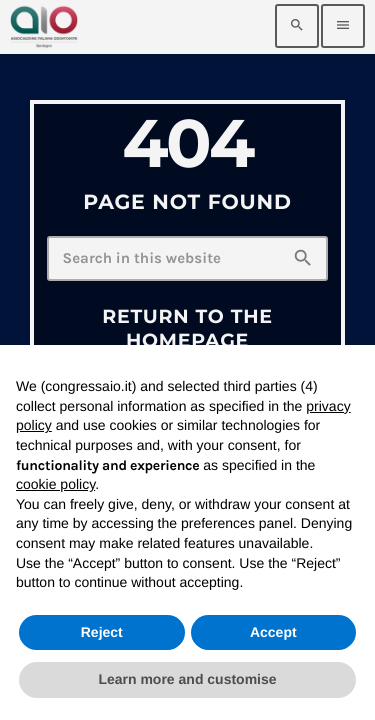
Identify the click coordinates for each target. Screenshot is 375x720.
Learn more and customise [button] (187, 679)
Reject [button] (102, 632)
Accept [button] (273, 632)
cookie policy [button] (55, 484)
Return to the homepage (187, 328)
